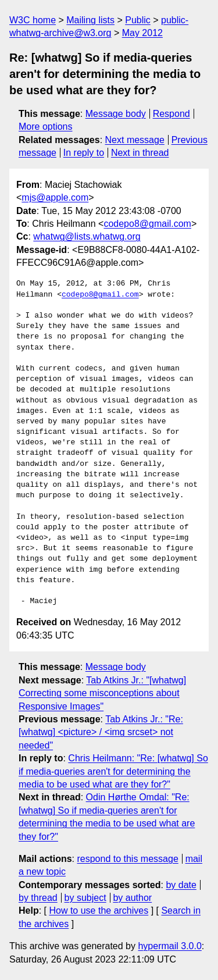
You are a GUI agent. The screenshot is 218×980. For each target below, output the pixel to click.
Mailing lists (90, 20)
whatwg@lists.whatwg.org (87, 236)
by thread (38, 898)
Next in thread (140, 153)
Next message (135, 140)
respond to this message (127, 859)
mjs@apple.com (55, 197)
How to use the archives (99, 910)
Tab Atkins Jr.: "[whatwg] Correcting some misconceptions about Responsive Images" (102, 693)
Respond (171, 114)
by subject (85, 898)
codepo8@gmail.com (147, 224)
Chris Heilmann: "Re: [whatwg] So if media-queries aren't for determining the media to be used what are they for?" (113, 771)
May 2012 (142, 33)
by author (132, 898)
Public (138, 20)
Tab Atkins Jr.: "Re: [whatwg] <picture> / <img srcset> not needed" (101, 732)
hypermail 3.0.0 (169, 946)
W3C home (33, 20)
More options (46, 126)
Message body (116, 114)
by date (181, 885)
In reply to (84, 153)
